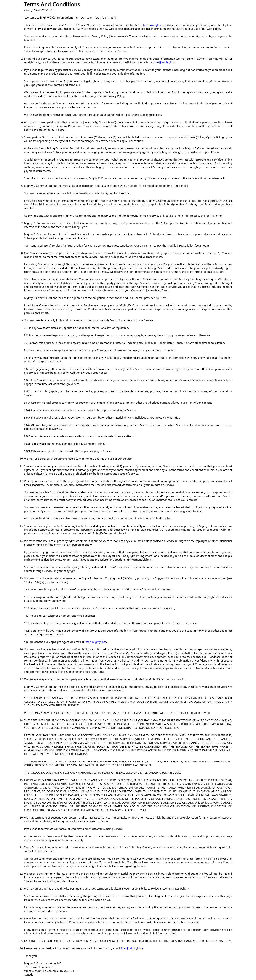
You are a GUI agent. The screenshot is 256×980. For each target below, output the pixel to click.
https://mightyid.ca (155, 25)
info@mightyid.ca (165, 62)
